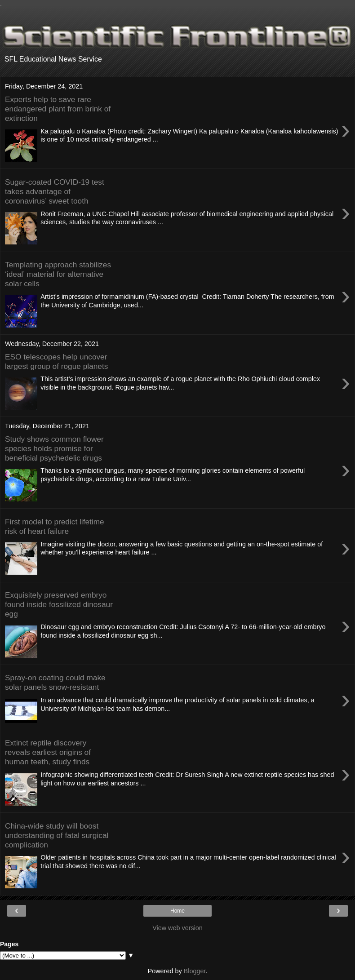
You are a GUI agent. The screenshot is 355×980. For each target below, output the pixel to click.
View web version (177, 928)
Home (177, 911)
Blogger (195, 971)
